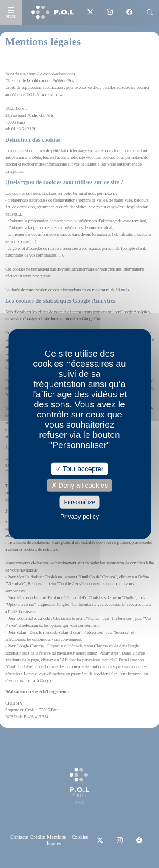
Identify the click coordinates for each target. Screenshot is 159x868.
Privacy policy (80, 516)
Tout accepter (79, 469)
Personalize (80, 502)
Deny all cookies (80, 485)
